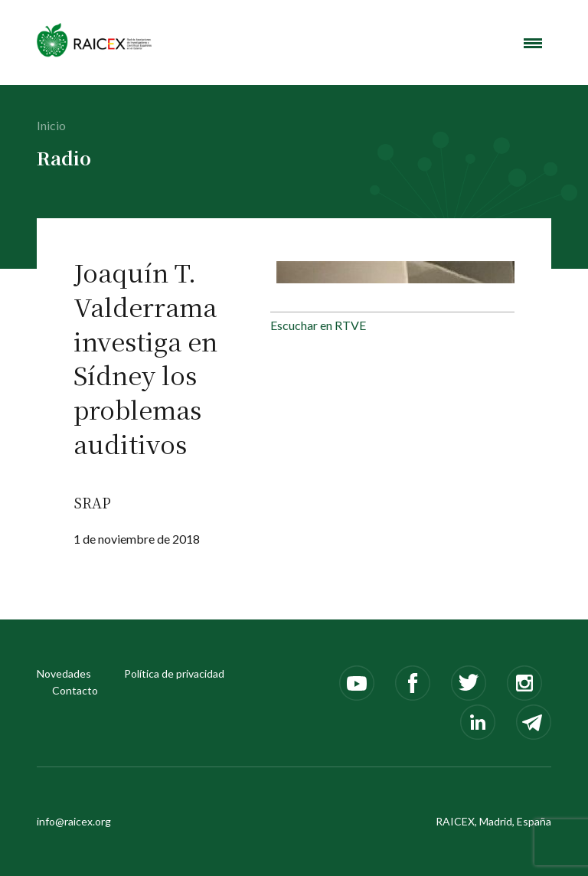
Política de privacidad (174, 673)
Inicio (51, 125)
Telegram (534, 722)
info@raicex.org (74, 821)
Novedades (64, 673)
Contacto (75, 690)
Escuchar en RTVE (318, 325)
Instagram (524, 683)
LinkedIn (478, 722)
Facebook (413, 683)
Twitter (469, 683)
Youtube (357, 683)
